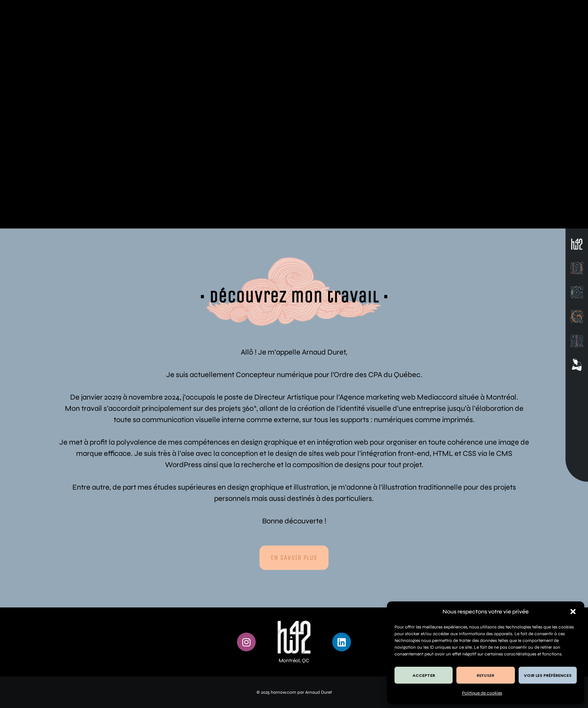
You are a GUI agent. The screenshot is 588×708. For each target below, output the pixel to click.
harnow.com (283, 692)
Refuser (485, 675)
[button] (573, 612)
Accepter (424, 675)
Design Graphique (114, 176)
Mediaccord (437, 397)
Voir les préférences (548, 675)
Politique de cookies (482, 693)
